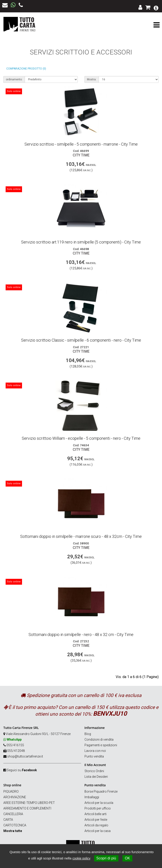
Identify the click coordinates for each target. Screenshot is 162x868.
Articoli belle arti (95, 814)
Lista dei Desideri (96, 777)
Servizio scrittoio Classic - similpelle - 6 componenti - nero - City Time (81, 340)
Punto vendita (94, 756)
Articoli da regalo (96, 825)
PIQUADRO (11, 791)
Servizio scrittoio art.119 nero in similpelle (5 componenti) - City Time (81, 242)
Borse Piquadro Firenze (101, 791)
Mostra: (92, 79)
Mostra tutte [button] (13, 831)
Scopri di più (106, 858)
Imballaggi (92, 797)
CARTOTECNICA (15, 825)
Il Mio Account (95, 765)
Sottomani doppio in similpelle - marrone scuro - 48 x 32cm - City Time (81, 536)
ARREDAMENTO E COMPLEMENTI (27, 808)
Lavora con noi (95, 751)
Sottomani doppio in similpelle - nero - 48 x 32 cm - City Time (81, 635)
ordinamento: (14, 79)
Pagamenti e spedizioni (101, 745)
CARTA (8, 820)
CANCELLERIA (13, 814)
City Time (81, 155)
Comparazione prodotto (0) (26, 69)
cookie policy (81, 858)
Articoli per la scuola (99, 803)
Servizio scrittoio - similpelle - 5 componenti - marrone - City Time (81, 144)
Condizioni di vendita (99, 739)
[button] (156, 8)
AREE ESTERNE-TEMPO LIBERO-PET (29, 803)
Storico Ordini (94, 771)
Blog (88, 734)
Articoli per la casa (98, 831)
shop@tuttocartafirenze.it (25, 756)
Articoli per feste (96, 820)
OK (127, 858)
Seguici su (22, 770)
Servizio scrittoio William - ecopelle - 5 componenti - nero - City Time (81, 438)
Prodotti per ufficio (98, 808)
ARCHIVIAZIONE (15, 797)
